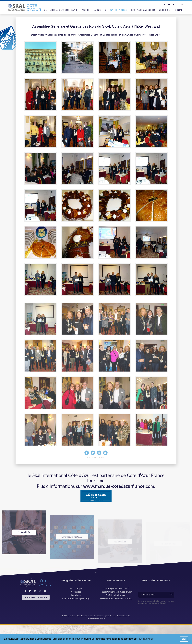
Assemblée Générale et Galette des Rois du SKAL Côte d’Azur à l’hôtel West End (119, 35)
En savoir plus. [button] (147, 639)
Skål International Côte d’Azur (61, 10)
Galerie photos (118, 10)
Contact (179, 10)
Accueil (86, 10)
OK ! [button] (184, 639)
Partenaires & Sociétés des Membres (151, 10)
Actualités (100, 10)
